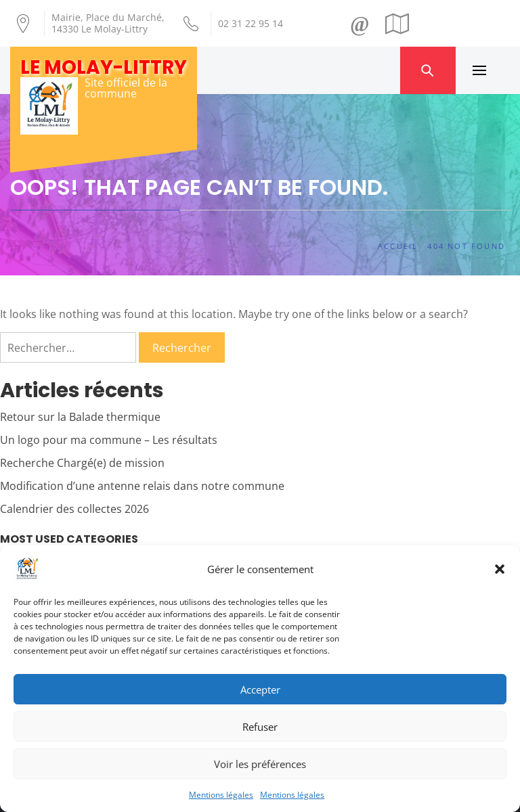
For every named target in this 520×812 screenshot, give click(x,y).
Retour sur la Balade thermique (80, 417)
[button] (500, 569)
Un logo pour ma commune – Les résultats (109, 440)
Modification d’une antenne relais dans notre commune (142, 486)
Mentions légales (221, 795)
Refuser (260, 727)
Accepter (260, 690)
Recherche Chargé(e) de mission (82, 463)
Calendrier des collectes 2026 (74, 509)
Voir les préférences (260, 764)
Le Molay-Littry (104, 67)
